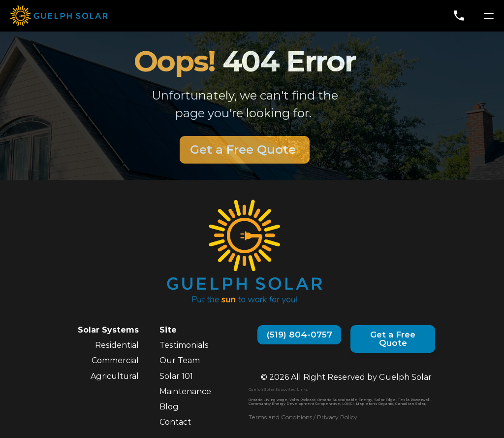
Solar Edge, (385, 400)
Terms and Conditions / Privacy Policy (303, 417)
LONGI (348, 404)
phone (459, 16)
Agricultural (115, 376)
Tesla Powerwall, (415, 400)
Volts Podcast (302, 400)
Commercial (115, 360)
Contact (175, 422)
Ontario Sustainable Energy (345, 400)
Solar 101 (176, 376)
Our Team (180, 360)
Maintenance (185, 391)
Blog (169, 407)
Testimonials (184, 345)
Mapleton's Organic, (375, 404)
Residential (117, 345)
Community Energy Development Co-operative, (295, 404)
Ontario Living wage (268, 400)
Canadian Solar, (411, 404)
